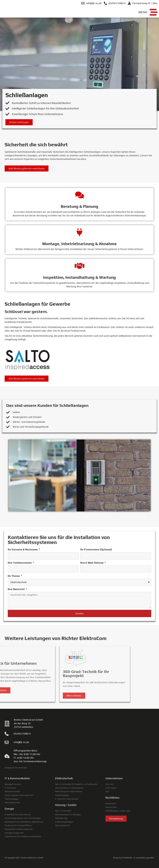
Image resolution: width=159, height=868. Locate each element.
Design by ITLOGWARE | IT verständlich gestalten (134, 858)
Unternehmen (114, 778)
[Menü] (154, 12)
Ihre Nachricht (17, 589)
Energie (9, 809)
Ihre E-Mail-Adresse (92, 563)
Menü (143, 12)
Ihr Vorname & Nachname (23, 549)
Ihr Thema (14, 576)
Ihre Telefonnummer (20, 563)
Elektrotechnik (64, 778)
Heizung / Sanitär (66, 805)
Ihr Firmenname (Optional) (96, 549)
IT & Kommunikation (17, 778)
